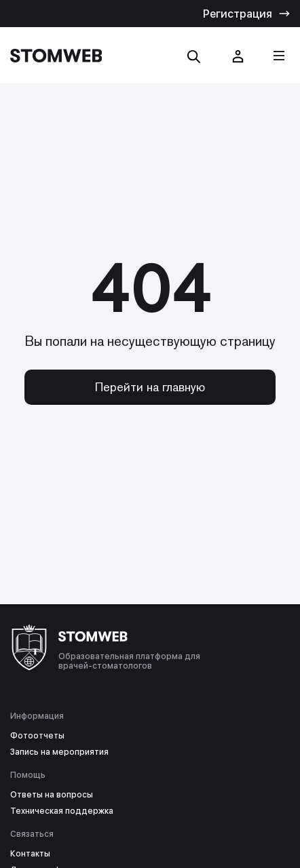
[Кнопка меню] (279, 55)
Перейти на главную (150, 387)
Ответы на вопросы (52, 795)
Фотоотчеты (37, 736)
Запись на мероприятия (59, 752)
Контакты (30, 854)
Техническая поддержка (62, 811)
